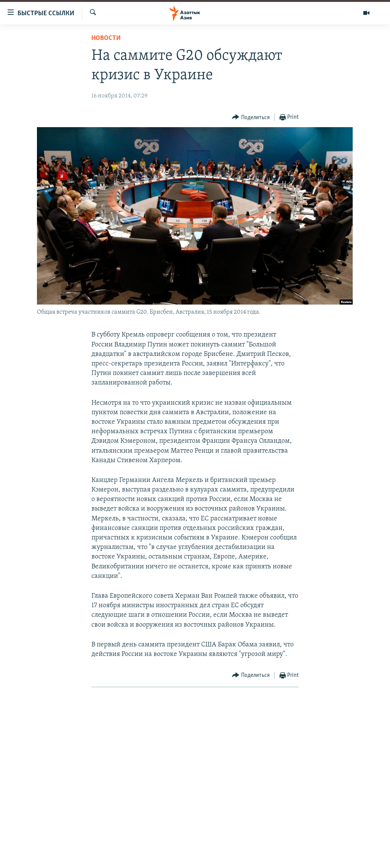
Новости (106, 38)
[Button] (251, 117)
